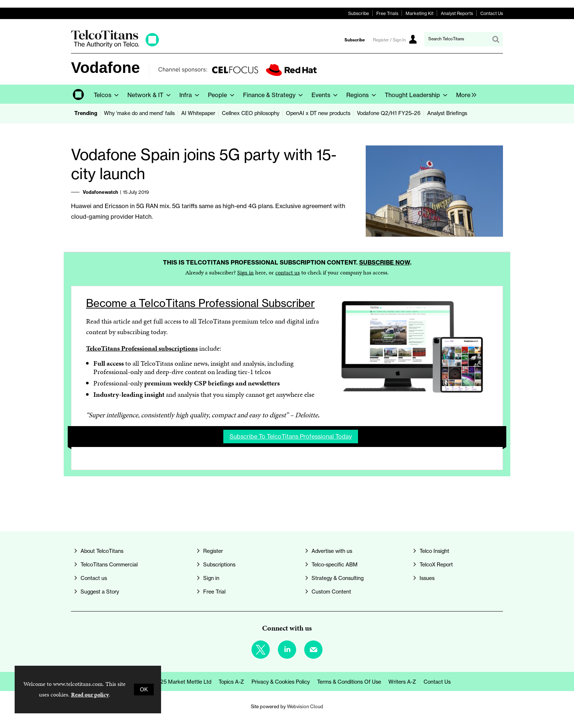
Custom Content (331, 592)
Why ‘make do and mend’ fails (139, 113)
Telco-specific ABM (335, 565)
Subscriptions (219, 565)
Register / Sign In (389, 40)
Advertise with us (332, 551)
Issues (427, 578)
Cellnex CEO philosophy (251, 113)
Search (496, 39)
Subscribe (359, 13)
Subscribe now (385, 262)
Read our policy (90, 694)
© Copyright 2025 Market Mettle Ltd (167, 682)
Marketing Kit (420, 13)
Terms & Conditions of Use (349, 682)
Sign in (245, 272)
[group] (464, 94)
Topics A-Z (231, 682)
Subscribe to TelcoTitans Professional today (291, 436)
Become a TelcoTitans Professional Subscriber (200, 303)
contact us (288, 272)
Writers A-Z (402, 682)
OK (144, 690)
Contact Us (492, 13)
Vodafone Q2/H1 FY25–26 (389, 113)
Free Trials (387, 13)
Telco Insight (434, 551)
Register (213, 551)
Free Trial (214, 592)
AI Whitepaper (198, 113)
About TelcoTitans (102, 551)
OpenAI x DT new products (318, 113)
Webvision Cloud (305, 706)
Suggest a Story (100, 592)
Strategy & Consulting (338, 578)
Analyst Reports (457, 13)
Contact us (94, 578)
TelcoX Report (436, 565)
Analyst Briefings (447, 113)
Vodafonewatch (100, 192)
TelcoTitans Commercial (109, 565)
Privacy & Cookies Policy (281, 682)
